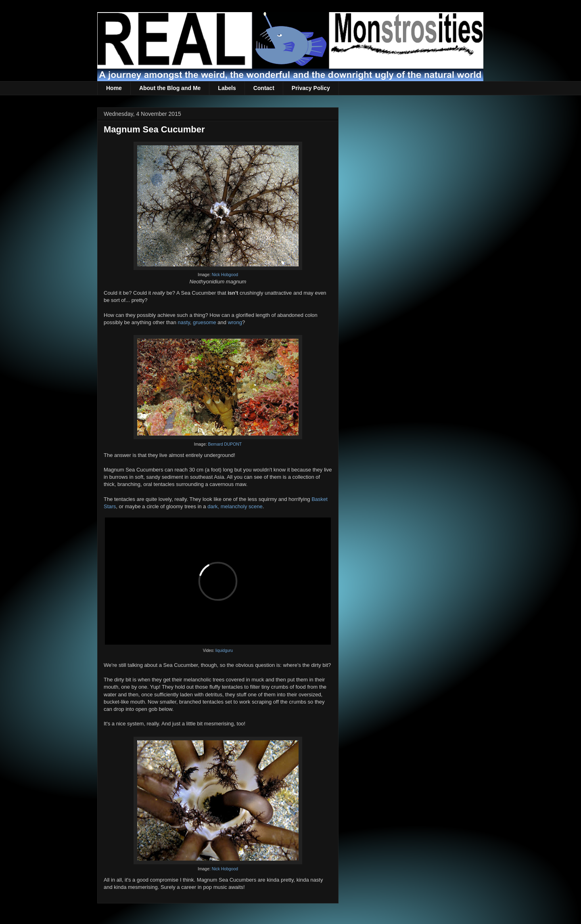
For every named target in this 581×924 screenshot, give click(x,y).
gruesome (205, 322)
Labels (227, 88)
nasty (184, 322)
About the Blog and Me (170, 88)
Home (114, 88)
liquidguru (224, 651)
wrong (235, 322)
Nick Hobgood (225, 275)
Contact (264, 88)
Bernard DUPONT (225, 444)
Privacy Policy (311, 88)
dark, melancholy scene (235, 506)
